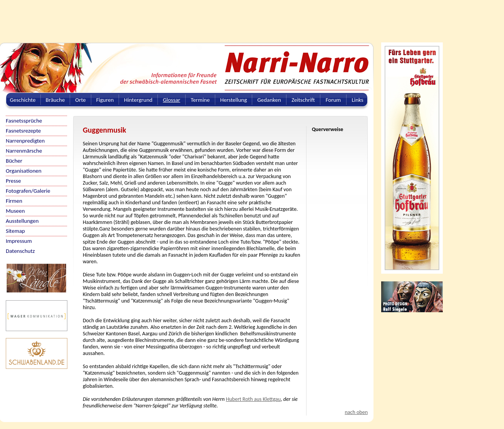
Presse (13, 181)
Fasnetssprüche (24, 121)
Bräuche (55, 100)
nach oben (356, 412)
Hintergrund (138, 100)
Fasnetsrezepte (23, 131)
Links (357, 100)
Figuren (105, 100)
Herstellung (234, 100)
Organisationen (24, 171)
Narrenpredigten (25, 141)
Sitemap (15, 231)
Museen (15, 211)
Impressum (19, 241)
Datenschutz (20, 251)
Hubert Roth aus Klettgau (253, 399)
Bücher (14, 161)
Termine (200, 100)
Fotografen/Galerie (28, 191)
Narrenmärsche (24, 151)
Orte (80, 100)
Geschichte (23, 100)
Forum (333, 100)
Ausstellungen (22, 221)
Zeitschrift (303, 100)
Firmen (14, 201)
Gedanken (269, 100)
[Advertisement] (187, 17)
